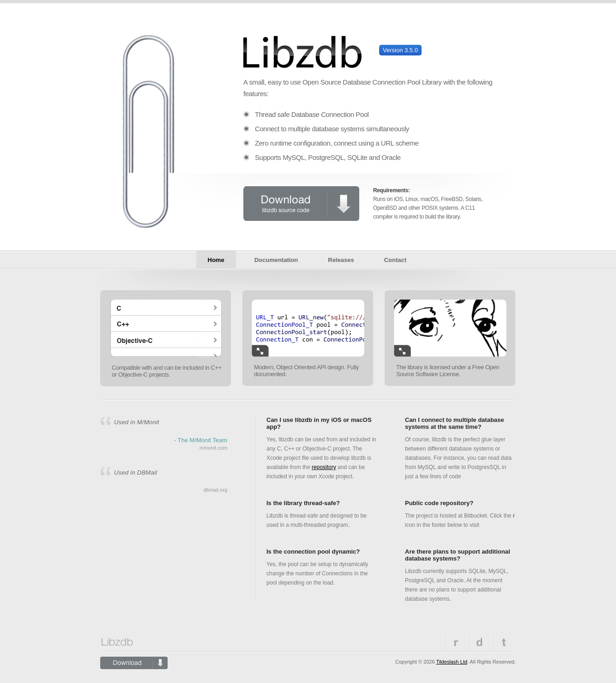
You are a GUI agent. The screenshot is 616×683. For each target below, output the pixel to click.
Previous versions (480, 642)
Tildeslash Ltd (451, 662)
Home (216, 260)
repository (324, 467)
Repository (456, 642)
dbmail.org (215, 490)
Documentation (276, 260)
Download (301, 204)
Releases (341, 260)
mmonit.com (213, 448)
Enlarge (260, 351)
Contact (395, 260)
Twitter (504, 642)
